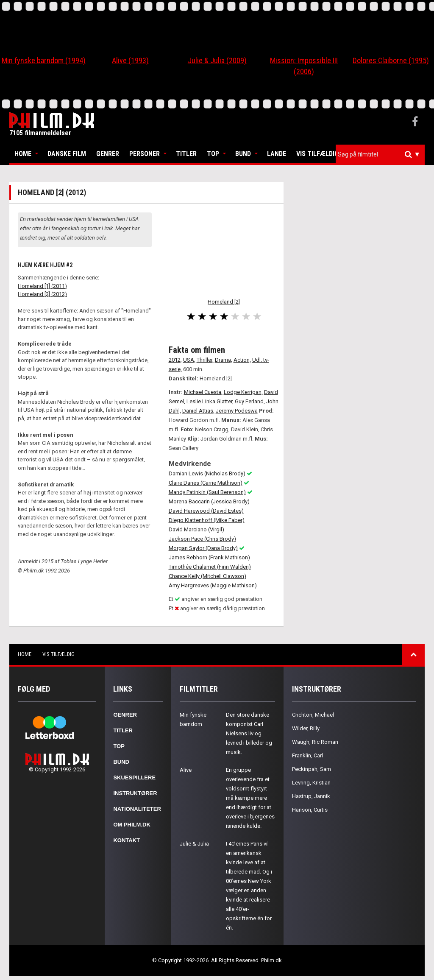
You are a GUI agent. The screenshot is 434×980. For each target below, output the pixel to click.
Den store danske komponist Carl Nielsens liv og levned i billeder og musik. (249, 733)
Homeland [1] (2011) (42, 286)
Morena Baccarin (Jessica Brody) (209, 501)
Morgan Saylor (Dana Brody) (203, 548)
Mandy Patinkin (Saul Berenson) (207, 492)
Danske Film (67, 154)
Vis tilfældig (317, 154)
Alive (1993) (130, 60)
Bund (243, 154)
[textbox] (382, 154)
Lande (277, 154)
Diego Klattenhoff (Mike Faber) (207, 520)
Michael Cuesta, (203, 392)
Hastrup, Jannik (311, 796)
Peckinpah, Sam (312, 769)
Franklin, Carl (307, 755)
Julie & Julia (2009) (217, 60)
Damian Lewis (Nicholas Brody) (207, 473)
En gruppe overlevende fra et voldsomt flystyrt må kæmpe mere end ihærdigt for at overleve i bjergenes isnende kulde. (250, 798)
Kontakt (127, 840)
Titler (186, 154)
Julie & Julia (194, 844)
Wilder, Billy (306, 728)
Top (213, 154)
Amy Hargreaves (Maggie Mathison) (213, 585)
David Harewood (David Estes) (206, 511)
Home (23, 154)
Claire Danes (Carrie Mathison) (206, 483)
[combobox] (380, 155)
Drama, (224, 360)
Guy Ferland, (250, 401)
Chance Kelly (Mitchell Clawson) (207, 576)
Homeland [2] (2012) (42, 294)
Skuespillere (134, 778)
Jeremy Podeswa (237, 411)
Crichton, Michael (313, 715)
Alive (186, 770)
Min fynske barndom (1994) (44, 60)
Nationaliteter (137, 809)
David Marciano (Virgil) (196, 529)
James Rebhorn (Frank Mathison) (209, 557)
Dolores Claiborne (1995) (391, 60)
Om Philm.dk (132, 825)
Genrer (108, 154)
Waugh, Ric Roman (315, 742)
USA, (189, 360)
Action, (242, 360)
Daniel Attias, (198, 411)
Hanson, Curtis (310, 810)
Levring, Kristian (311, 783)
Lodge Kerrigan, (243, 392)
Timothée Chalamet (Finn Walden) (210, 567)
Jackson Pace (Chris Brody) (202, 539)
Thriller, (205, 360)
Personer (145, 154)
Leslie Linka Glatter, (210, 401)
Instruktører (135, 793)
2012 (175, 360)
